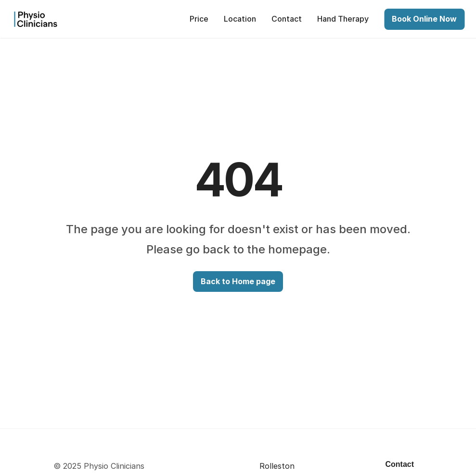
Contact (400, 464)
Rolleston (277, 466)
